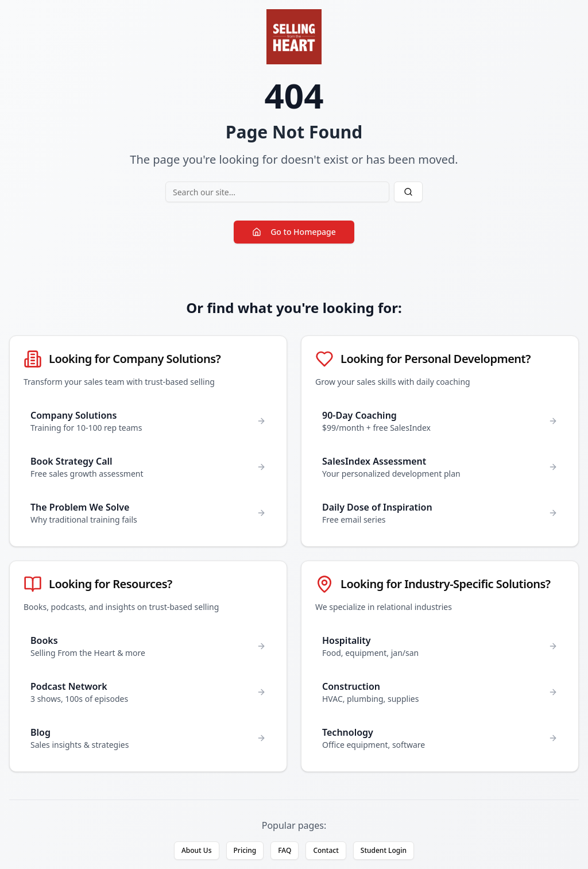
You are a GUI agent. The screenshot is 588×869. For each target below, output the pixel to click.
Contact (326, 850)
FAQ (285, 850)
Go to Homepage (294, 232)
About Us (197, 850)
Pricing (245, 850)
